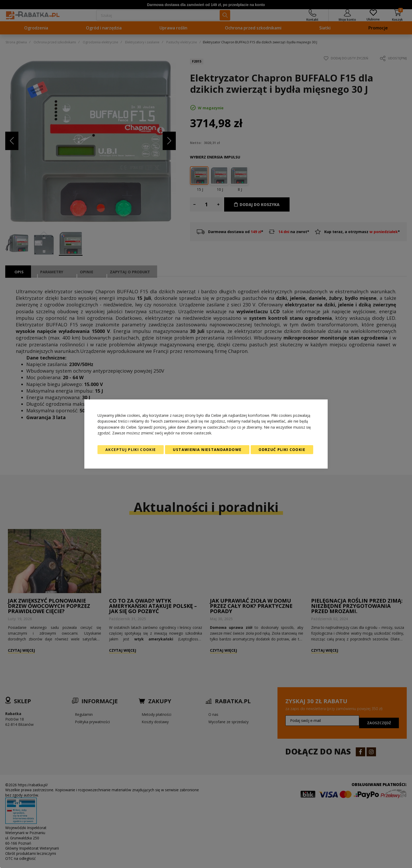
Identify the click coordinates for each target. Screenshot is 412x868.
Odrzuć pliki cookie (282, 450)
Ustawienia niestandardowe (207, 450)
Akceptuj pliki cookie (131, 450)
